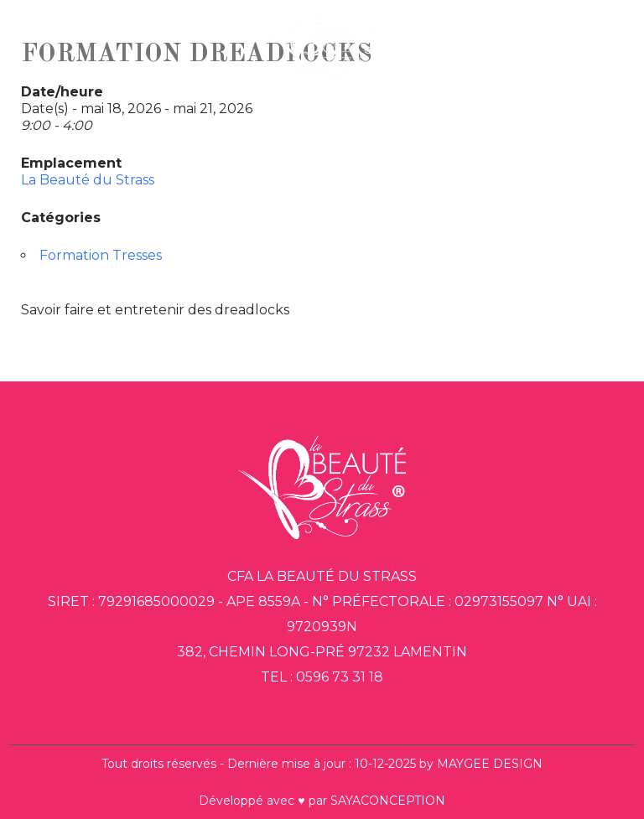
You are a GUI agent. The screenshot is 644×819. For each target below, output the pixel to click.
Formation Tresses (101, 255)
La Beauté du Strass (88, 180)
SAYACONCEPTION (388, 801)
